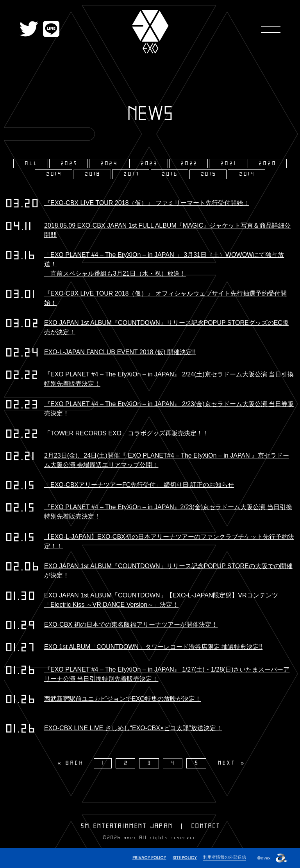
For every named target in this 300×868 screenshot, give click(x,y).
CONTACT (206, 826)
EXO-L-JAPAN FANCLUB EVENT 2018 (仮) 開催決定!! (120, 352)
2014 (247, 174)
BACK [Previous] (75, 763)
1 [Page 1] (104, 763)
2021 (229, 164)
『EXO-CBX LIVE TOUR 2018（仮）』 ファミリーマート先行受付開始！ (147, 203)
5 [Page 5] (197, 763)
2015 (209, 174)
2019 (54, 174)
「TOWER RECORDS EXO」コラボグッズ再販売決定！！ (127, 433)
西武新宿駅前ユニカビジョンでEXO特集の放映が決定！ (123, 699)
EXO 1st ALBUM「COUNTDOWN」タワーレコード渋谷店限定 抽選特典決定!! (153, 647)
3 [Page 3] (150, 763)
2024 (110, 164)
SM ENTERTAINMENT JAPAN (127, 826)
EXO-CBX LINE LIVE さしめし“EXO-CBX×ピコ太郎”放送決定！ (133, 728)
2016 (170, 174)
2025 (70, 164)
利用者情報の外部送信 (225, 857)
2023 (150, 164)
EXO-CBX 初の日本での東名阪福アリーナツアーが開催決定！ (131, 625)
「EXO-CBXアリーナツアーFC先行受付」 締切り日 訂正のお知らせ (139, 485)
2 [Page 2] (127, 763)
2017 (132, 174)
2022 (189, 164)
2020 (268, 164)
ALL (31, 164)
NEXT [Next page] (227, 763)
